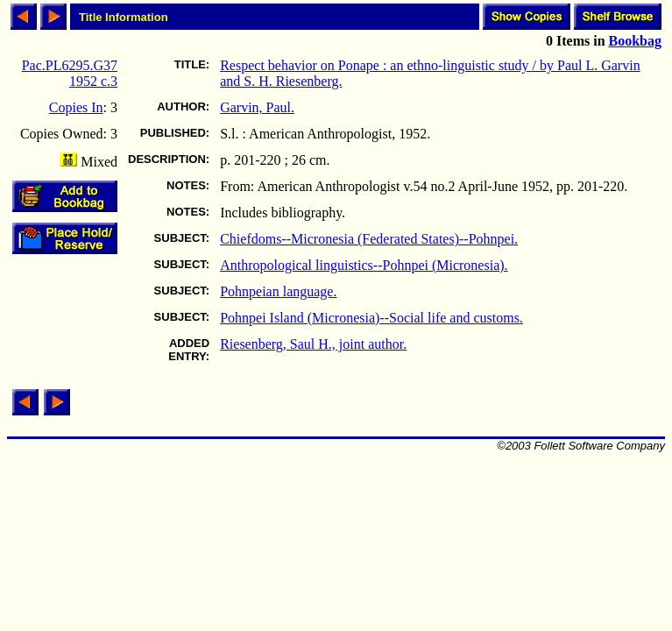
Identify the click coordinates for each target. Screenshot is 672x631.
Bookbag (635, 41)
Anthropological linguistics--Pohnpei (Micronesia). (364, 265)
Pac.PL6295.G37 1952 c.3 (70, 73)
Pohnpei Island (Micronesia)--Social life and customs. (371, 318)
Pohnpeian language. (278, 291)
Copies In (76, 107)
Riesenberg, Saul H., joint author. (313, 344)
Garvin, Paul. (257, 107)
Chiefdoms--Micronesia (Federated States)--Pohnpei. (369, 239)
